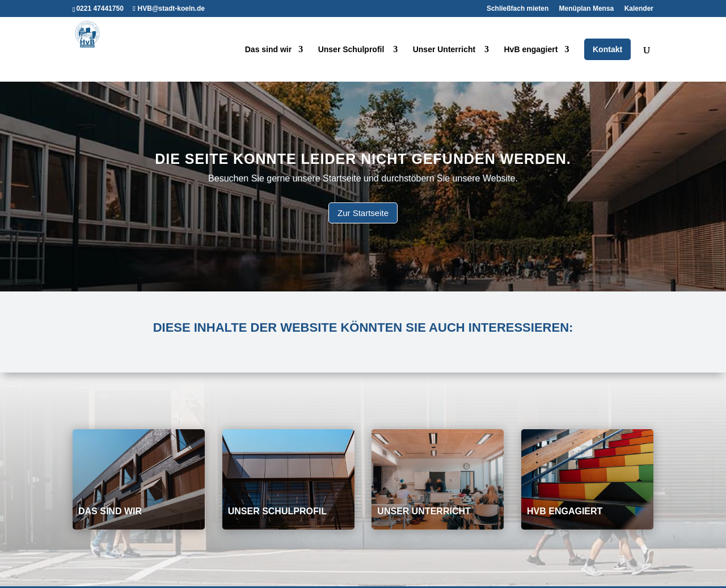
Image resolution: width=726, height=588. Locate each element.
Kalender (639, 9)
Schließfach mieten (518, 9)
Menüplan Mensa (587, 9)
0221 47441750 (100, 9)
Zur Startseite (363, 213)
